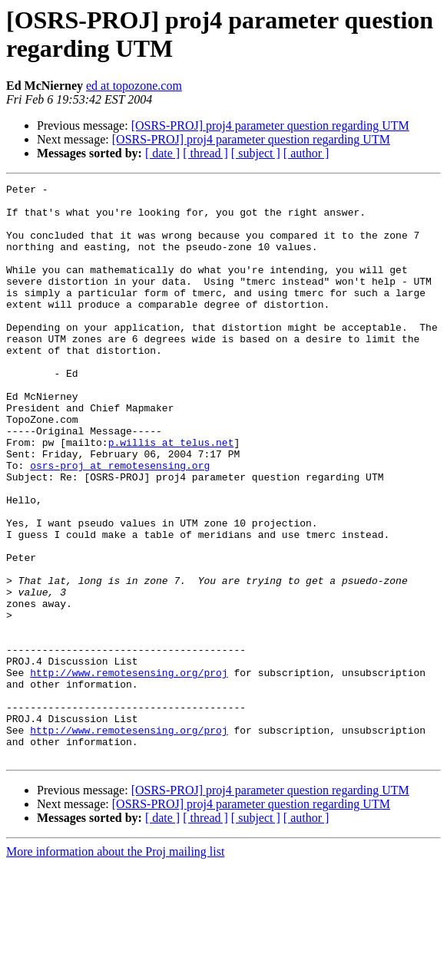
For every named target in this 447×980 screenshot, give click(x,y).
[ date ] (162, 153)
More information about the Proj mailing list (115, 967)
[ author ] (306, 153)
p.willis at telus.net (171, 495)
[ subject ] (256, 153)
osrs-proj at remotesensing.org (120, 523)
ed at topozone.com (134, 86)
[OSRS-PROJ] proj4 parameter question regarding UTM (270, 125)
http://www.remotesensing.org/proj (129, 771)
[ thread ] (205, 153)
